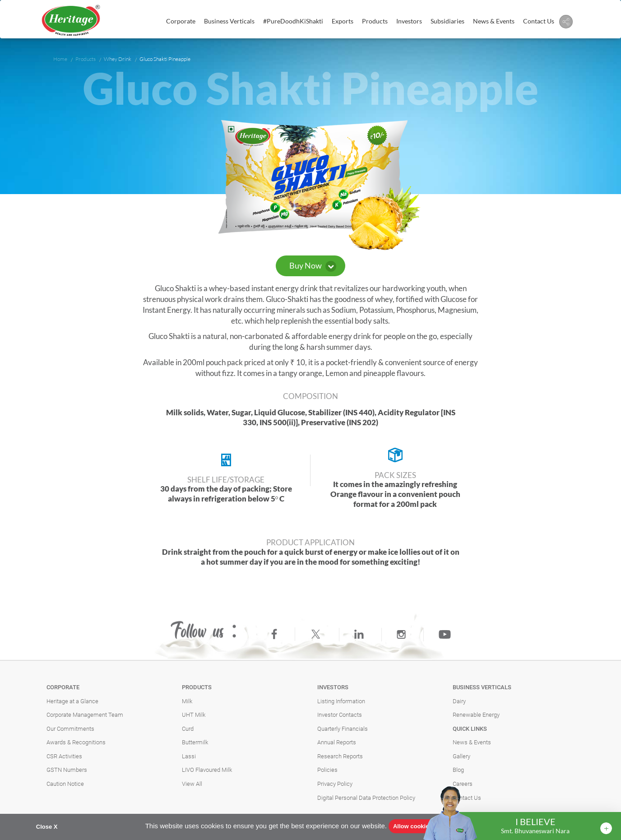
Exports (343, 21)
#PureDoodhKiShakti (293, 21)
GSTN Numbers (67, 770)
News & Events (494, 21)
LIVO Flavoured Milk (207, 770)
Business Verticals (229, 21)
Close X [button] (47, 827)
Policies (327, 770)
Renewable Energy (476, 715)
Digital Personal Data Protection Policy (366, 798)
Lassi (189, 756)
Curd (188, 729)
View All (192, 784)
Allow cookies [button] (413, 826)
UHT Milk (194, 715)
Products (375, 21)
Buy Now (313, 266)
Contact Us (539, 21)
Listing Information (341, 701)
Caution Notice (65, 784)
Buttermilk (195, 742)
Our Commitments (70, 729)
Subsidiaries (447, 21)
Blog (458, 770)
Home (60, 59)
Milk (187, 701)
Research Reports (340, 756)
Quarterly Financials (343, 729)
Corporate (181, 21)
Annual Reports (337, 742)
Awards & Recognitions (76, 742)
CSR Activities (64, 756)
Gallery (461, 756)
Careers (463, 784)
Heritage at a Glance (72, 701)
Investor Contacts (340, 715)
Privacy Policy (335, 784)
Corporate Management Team (85, 715)
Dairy (459, 701)
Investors (409, 21)
